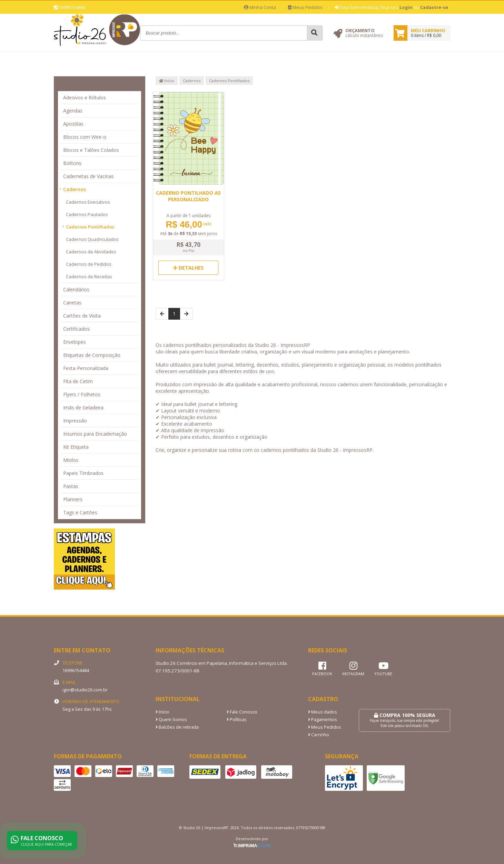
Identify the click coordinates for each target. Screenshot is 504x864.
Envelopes (75, 342)
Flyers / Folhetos (82, 394)
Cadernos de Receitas (89, 276)
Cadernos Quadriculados (92, 239)
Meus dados (323, 712)
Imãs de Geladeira (83, 407)
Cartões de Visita (82, 316)
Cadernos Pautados (87, 214)
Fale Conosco (242, 712)
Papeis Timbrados (83, 473)
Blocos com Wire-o (85, 137)
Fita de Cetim (78, 381)
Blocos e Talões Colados (91, 150)
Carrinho (319, 735)
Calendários (76, 289)
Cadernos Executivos (88, 202)
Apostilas (73, 124)
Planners (73, 499)
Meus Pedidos (305, 7)
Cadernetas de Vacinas (88, 176)
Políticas (237, 720)
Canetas (72, 303)
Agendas (73, 111)
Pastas (71, 486)
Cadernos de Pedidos (89, 264)
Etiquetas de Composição (92, 355)
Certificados (76, 329)
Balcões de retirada (177, 727)
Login (406, 7)
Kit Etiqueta (76, 447)
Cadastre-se (434, 7)
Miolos (71, 460)
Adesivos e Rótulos (85, 98)
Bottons (72, 163)
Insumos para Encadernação (95, 434)
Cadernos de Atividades (91, 252)
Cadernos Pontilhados (90, 227)
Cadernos (75, 189)
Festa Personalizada (86, 368)
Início (167, 81)
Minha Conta (260, 7)
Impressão (75, 421)
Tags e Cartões (80, 512)
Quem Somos (171, 720)
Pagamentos (323, 720)
